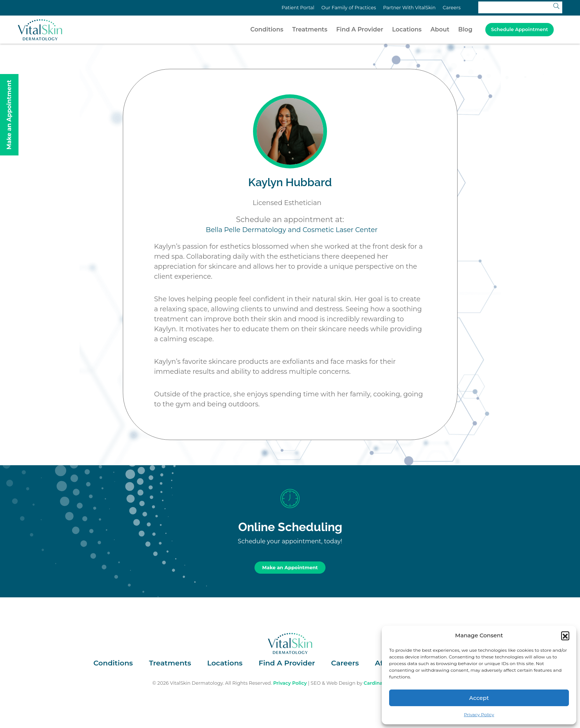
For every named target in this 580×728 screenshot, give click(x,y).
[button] (565, 635)
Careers (452, 8)
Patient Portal (298, 8)
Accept (479, 698)
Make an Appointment (290, 568)
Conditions (267, 29)
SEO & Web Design (333, 683)
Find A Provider (360, 29)
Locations (407, 29)
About (440, 29)
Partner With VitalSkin (409, 8)
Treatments (310, 29)
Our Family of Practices (349, 8)
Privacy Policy (479, 714)
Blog (465, 29)
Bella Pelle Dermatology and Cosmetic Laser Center (291, 230)
